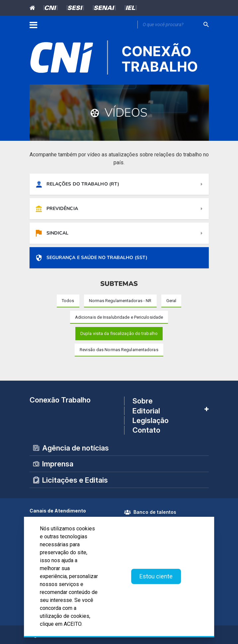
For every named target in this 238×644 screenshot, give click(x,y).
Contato (146, 430)
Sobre (143, 401)
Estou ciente (156, 576)
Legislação (151, 420)
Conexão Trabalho (60, 400)
